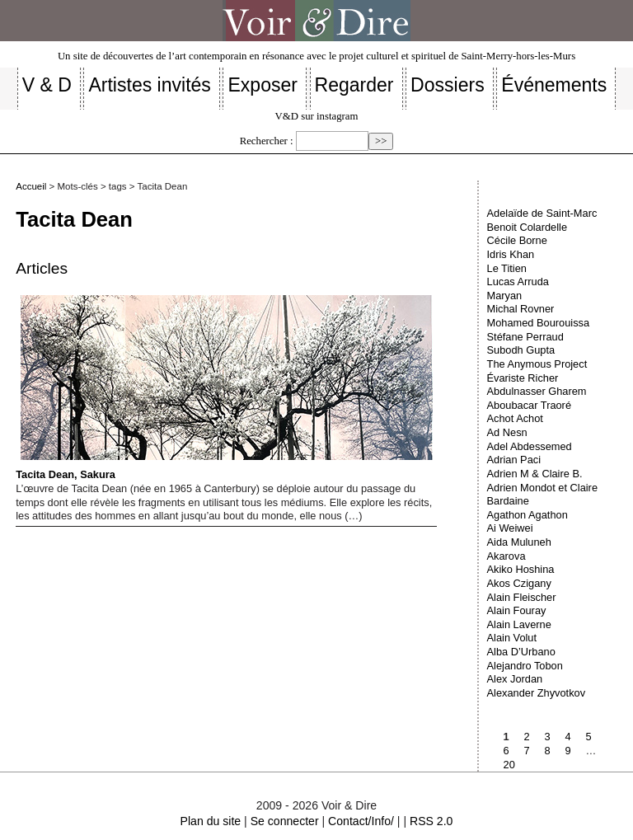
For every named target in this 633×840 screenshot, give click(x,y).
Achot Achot (515, 418)
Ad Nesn (507, 432)
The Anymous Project (537, 364)
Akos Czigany (519, 583)
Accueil (31, 186)
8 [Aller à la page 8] (548, 751)
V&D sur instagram (317, 116)
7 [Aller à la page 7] (527, 751)
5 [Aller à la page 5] (589, 737)
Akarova (506, 556)
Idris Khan (511, 254)
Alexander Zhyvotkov (537, 693)
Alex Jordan (515, 679)
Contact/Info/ (361, 821)
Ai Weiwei (510, 528)
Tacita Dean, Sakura (224, 388)
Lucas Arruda (518, 282)
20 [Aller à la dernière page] (509, 765)
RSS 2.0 (431, 821)
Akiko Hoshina (521, 569)
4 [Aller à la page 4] (568, 737)
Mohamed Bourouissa (538, 323)
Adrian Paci (514, 460)
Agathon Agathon (527, 515)
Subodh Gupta (521, 350)
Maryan (505, 296)
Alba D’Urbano (521, 652)
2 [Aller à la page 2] (527, 737)
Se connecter (285, 821)
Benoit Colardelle (527, 227)
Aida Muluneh (519, 542)
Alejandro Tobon (525, 666)
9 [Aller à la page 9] (568, 751)
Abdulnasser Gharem (537, 391)
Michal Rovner (521, 309)
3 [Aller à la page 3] (548, 737)
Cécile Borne (517, 240)
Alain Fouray (517, 610)
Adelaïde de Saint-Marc (542, 213)
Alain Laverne (519, 624)
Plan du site (211, 821)
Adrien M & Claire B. (535, 474)
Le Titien (507, 268)
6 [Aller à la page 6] (506, 751)
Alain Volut (512, 638)
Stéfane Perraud (525, 337)
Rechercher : (267, 141)
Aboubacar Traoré (529, 405)
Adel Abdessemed (530, 446)
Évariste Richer (523, 378)
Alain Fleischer (522, 597)
